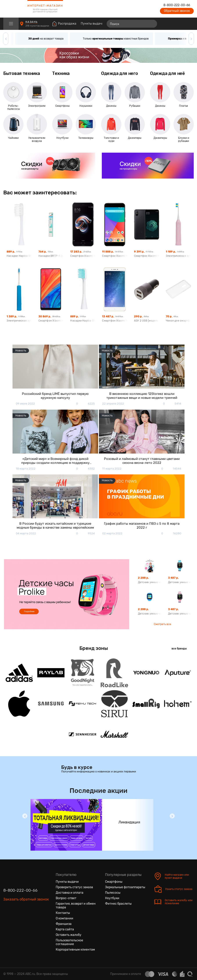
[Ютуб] (23, 920)
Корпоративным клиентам (75, 950)
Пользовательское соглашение (69, 942)
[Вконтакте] (7, 920)
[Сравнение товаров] (165, 24)
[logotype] (14, 9)
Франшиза (64, 924)
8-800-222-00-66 (177, 5)
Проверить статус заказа (74, 887)
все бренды (179, 649)
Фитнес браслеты (118, 904)
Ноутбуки (112, 898)
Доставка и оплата (70, 893)
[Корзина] (190, 24)
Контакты (63, 913)
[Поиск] (132, 24)
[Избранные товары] (173, 24)
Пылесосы (113, 893)
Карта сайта (65, 929)
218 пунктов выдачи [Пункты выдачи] (38, 26)
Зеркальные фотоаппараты (125, 887)
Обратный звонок (177, 11)
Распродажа (67, 24)
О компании (64, 918)
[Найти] (152, 24)
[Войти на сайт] (181, 24)
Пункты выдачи (92, 24)
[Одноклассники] (15, 920)
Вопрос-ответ (66, 898)
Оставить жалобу (69, 935)
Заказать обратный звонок (26, 899)
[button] (6, 39)
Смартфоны (114, 882)
